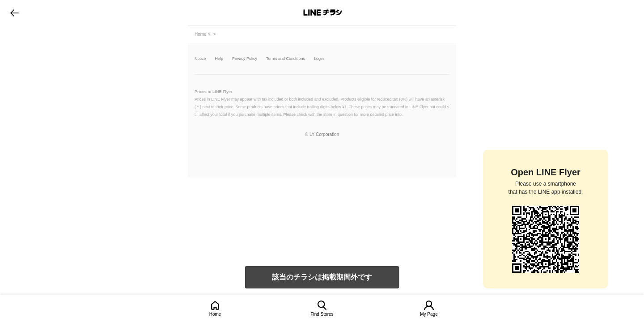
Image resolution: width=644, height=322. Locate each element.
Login (319, 59)
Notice (200, 59)
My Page (429, 314)
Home (215, 314)
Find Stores (322, 314)
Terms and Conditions (286, 59)
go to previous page (15, 13)
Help (219, 59)
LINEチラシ (323, 13)
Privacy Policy (245, 59)
